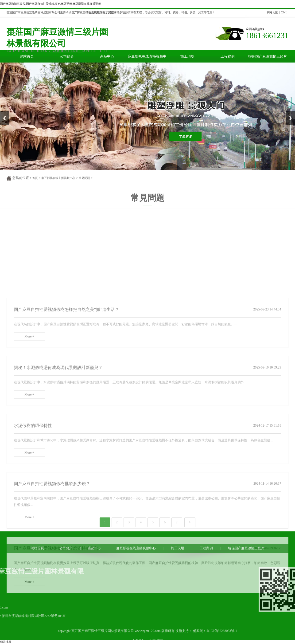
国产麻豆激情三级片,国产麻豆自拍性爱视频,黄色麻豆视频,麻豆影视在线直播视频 (50, 4)
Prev (3, 113)
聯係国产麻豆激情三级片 (268, 56)
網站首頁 (27, 56)
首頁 (35, 181)
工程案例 (228, 56)
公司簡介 (67, 56)
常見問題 (84, 181)
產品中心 (107, 56)
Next (289, 113)
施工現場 (187, 56)
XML (284, 12)
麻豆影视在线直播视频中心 (147, 59)
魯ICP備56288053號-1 (222, 638)
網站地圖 (272, 12)
